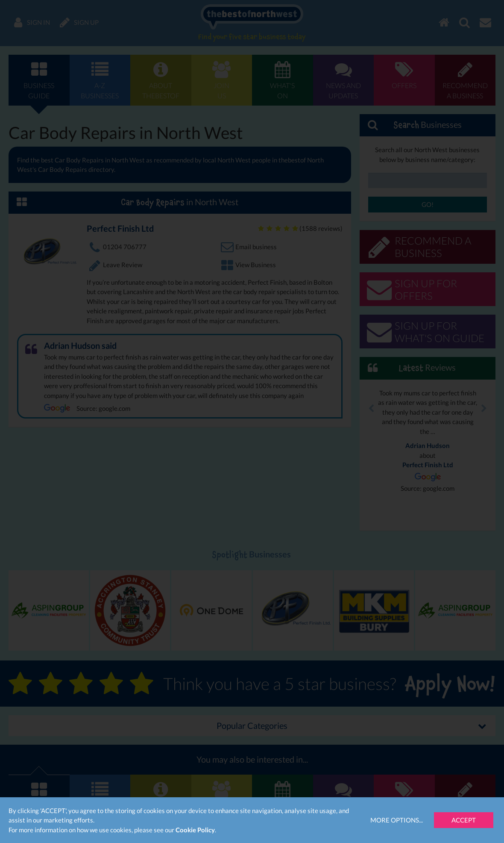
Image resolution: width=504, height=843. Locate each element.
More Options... (397, 820)
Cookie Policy (195, 830)
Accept (464, 820)
